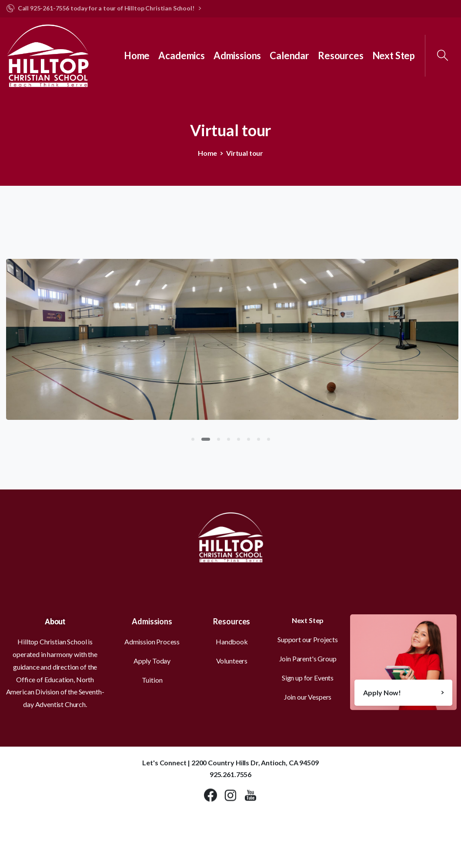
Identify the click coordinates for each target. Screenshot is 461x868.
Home (207, 153)
